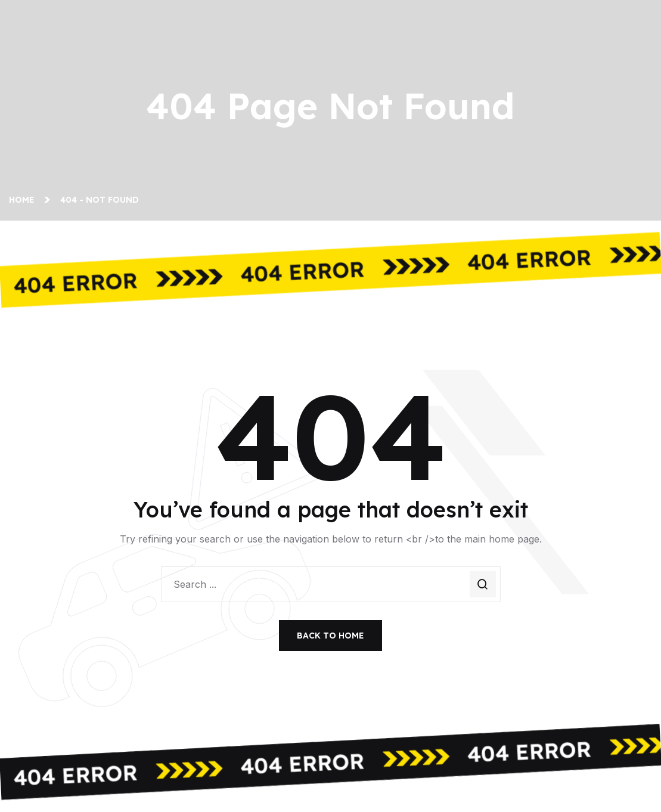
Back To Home (331, 636)
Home (24, 200)
